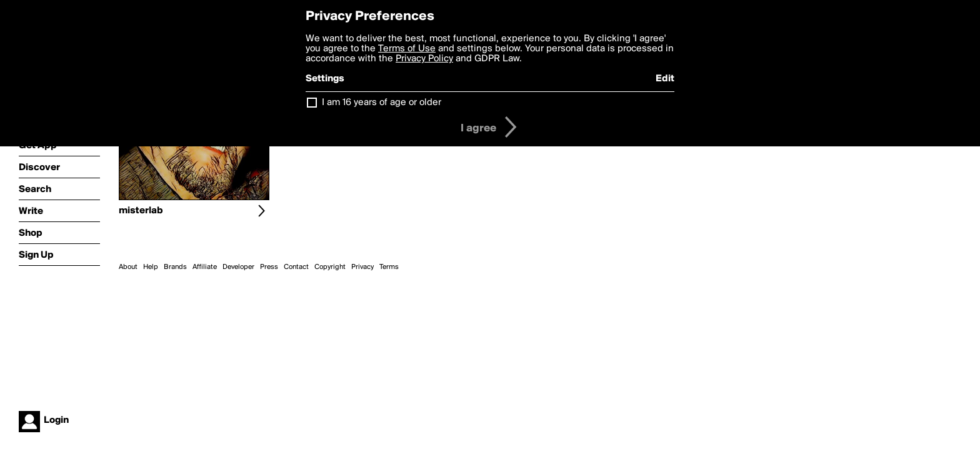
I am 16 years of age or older (382, 103)
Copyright (330, 267)
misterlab (141, 211)
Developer (238, 267)
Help (151, 267)
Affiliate (205, 267)
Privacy (362, 267)
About (128, 267)
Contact (296, 267)
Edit (665, 79)
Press (269, 267)
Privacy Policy (424, 59)
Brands (175, 267)
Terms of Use (407, 49)
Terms (389, 267)
